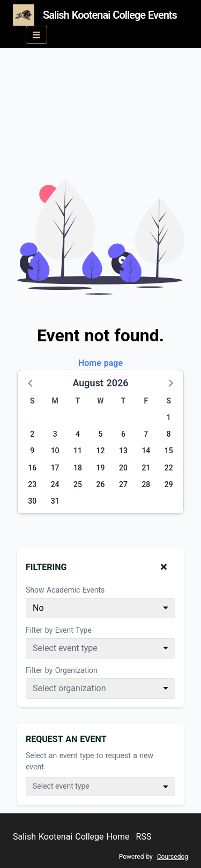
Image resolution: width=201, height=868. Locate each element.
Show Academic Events (65, 590)
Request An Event (66, 739)
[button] (31, 383)
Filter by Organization (62, 670)
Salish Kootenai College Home (71, 837)
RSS (144, 837)
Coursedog (173, 857)
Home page (100, 363)
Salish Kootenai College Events (95, 15)
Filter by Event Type (59, 630)
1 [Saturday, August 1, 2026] (169, 417)
